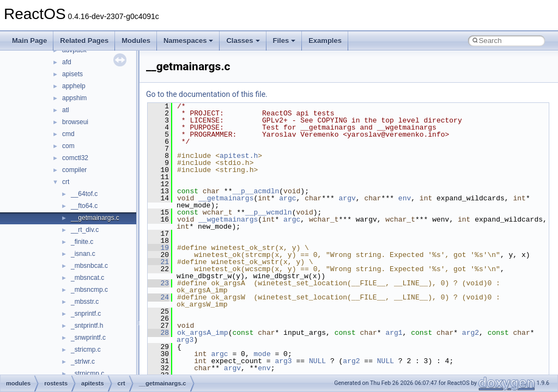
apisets (72, 74)
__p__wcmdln (269, 212)
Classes (243, 41)
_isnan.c (83, 254)
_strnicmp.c (87, 373)
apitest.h (239, 156)
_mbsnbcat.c (89, 266)
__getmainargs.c (95, 218)
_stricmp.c (86, 350)
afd (67, 62)
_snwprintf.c (88, 338)
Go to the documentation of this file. (207, 94)
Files (284, 41)
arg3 (185, 340)
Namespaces (189, 41)
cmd (68, 134)
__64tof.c (84, 194)
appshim (74, 98)
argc (287, 198)
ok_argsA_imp (203, 333)
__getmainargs (226, 198)
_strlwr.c (83, 362)
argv (347, 198)
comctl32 (75, 158)
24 (158, 297)
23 (158, 283)
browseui (75, 122)
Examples (325, 41)
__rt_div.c (85, 230)
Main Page (29, 41)
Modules (136, 41)
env (405, 198)
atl (66, 110)
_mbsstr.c (85, 302)
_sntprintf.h (87, 326)
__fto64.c (84, 206)
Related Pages (84, 41)
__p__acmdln (256, 191)
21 (158, 262)
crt (66, 182)
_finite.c (82, 242)
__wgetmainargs (228, 219)
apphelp (74, 86)
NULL (317, 361)
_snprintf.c (86, 314)
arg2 (471, 333)
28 (158, 333)
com (68, 146)
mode (262, 354)
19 (158, 248)
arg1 (394, 333)
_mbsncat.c (87, 278)
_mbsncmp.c (89, 290)
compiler (74, 170)
